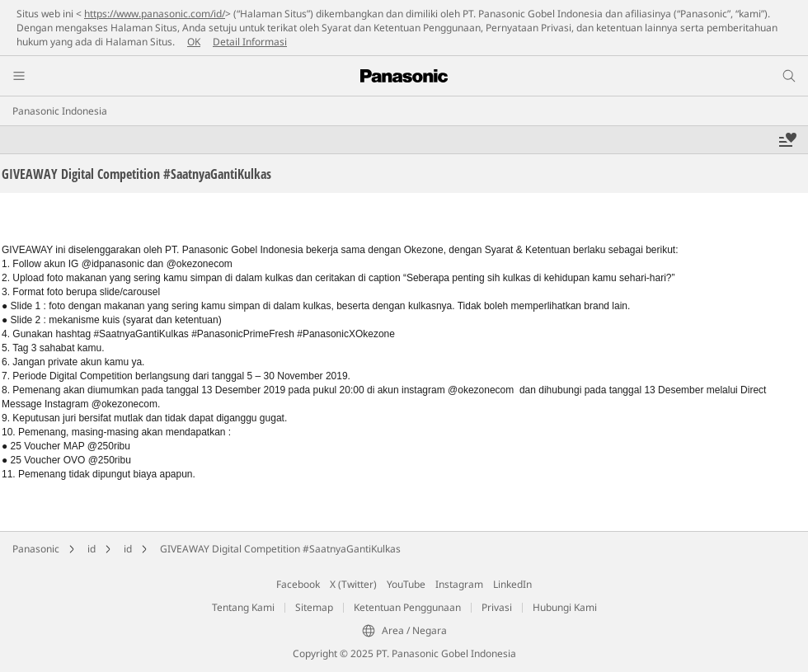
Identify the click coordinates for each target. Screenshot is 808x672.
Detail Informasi (250, 42)
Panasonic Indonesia (60, 111)
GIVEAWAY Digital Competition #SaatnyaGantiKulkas (280, 549)
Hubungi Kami (565, 607)
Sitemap (314, 607)
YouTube (406, 584)
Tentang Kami (243, 607)
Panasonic (36, 549)
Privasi (497, 607)
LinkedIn (512, 584)
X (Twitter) (353, 584)
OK (194, 42)
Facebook (298, 584)
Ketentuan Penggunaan (407, 607)
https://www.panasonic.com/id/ (155, 14)
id (92, 549)
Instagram (459, 584)
